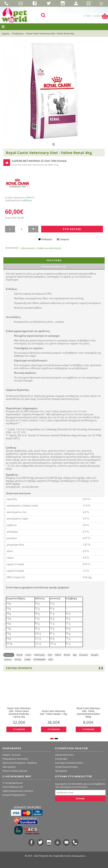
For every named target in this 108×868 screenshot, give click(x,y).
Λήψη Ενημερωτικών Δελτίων (18, 791)
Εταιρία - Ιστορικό (11, 755)
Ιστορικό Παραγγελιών (14, 795)
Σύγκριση (64, 239)
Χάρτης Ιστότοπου (65, 755)
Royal (19, 655)
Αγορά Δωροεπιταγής (66, 767)
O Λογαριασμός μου (13, 783)
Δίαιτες (8, 659)
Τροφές (95, 655)
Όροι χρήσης (9, 767)
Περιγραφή (54, 260)
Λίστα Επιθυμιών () (13, 787)
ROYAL (18, 659)
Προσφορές (61, 771)
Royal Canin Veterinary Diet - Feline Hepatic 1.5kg (44, 713)
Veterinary (40, 655)
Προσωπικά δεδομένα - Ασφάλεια (20, 763)
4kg (75, 655)
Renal (67, 655)
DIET (51, 659)
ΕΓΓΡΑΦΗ (80, 799)
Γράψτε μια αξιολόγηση (49, 248)
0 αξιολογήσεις (28, 248)
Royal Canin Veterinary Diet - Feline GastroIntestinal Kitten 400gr (79, 713)
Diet (50, 655)
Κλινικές (84, 655)
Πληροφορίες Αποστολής (15, 759)
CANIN (27, 659)
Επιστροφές (61, 759)
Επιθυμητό (47, 239)
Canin (28, 655)
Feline (58, 655)
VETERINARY (40, 659)
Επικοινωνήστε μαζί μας (15, 771)
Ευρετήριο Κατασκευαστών (69, 763)
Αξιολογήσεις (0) (54, 267)
